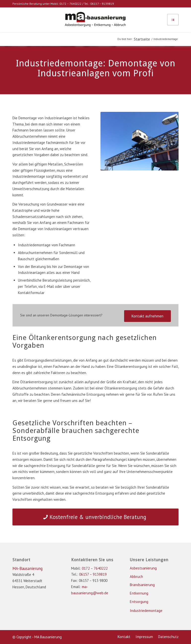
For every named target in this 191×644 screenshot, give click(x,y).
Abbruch (136, 577)
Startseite (142, 39)
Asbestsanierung (143, 568)
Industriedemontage (146, 611)
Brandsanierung (142, 585)
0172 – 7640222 (71, 4)
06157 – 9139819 (102, 4)
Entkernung (139, 593)
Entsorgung (139, 602)
